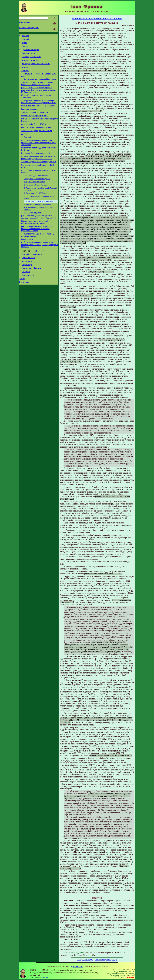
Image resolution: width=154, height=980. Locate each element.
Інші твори (27, 281)
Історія (25, 71)
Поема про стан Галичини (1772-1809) (38, 113)
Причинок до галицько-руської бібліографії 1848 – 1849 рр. (35, 239)
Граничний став (28, 257)
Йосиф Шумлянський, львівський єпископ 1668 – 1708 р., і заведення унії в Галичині (40, 263)
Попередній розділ (85, 960)
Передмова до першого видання (37, 192)
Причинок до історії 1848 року (34, 124)
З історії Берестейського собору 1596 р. (39, 174)
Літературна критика (31, 59)
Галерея (26, 292)
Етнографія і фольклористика (36, 67)
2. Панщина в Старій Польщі (35, 199)
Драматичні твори (30, 52)
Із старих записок (29, 116)
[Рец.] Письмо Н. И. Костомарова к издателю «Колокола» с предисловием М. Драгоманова (38, 96)
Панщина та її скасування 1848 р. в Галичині (97, 18)
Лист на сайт (25, 22)
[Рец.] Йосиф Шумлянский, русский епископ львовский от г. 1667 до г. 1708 (38, 233)
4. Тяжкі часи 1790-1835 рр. (35, 208)
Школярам (24, 304)
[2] (36, 269)
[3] (43, 269)
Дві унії (24, 144)
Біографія (26, 40)
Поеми (25, 48)
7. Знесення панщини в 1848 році (37, 220)
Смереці (45, 977)
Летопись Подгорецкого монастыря (37, 140)
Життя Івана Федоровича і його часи (40, 84)
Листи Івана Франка (31, 289)
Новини (25, 36)
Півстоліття (29, 148)
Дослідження (28, 296)
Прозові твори (28, 55)
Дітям (22, 300)
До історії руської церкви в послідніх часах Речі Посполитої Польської (37, 89)
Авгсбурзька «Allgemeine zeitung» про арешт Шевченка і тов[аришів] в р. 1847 (39, 108)
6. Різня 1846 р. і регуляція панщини (38, 217)
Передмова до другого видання (36, 189)
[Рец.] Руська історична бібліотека (36, 137)
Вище (97, 960)
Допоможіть (77, 967)
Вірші (24, 44)
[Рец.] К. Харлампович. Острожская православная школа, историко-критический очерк (37, 246)
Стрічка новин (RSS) (29, 28)
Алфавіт (25, 75)
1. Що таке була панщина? (35, 196)
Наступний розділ (109, 960)
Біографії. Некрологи (32, 273)
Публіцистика (28, 277)
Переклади (27, 285)
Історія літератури (30, 63)
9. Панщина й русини (32, 229)
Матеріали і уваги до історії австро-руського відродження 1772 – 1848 (38, 170)
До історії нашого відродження (35, 120)
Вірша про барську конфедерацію (36, 165)
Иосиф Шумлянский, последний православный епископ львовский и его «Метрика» (39, 153)
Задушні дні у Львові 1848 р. (34, 133)
